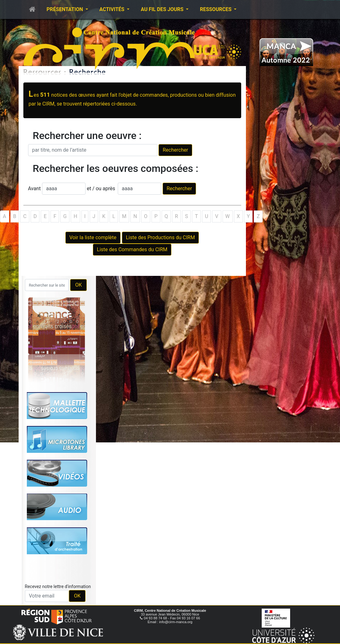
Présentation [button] (66, 9)
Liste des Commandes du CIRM (132, 249)
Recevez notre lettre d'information (58, 586)
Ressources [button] (216, 9)
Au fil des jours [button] (163, 9)
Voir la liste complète (93, 237)
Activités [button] (113, 9)
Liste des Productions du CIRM (161, 237)
